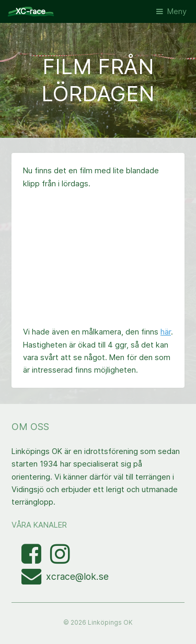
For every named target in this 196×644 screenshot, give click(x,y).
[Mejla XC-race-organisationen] (34, 580)
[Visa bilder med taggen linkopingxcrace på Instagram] (60, 559)
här (166, 332)
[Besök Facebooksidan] (32, 559)
